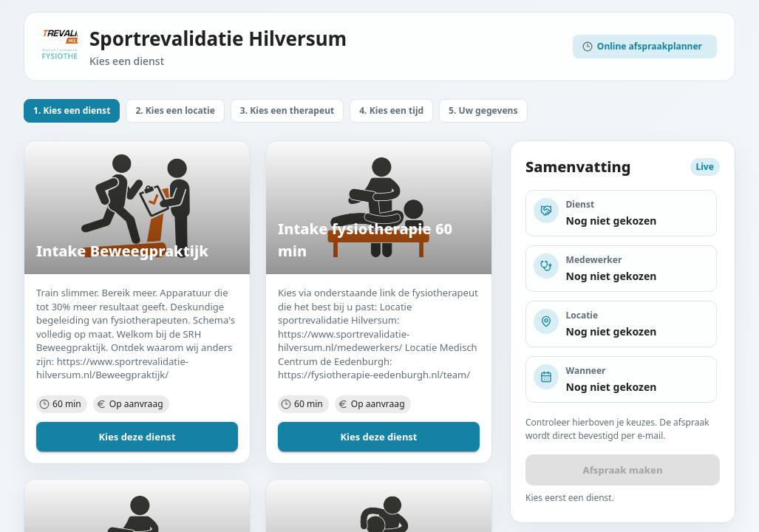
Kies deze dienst (137, 437)
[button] (72, 111)
